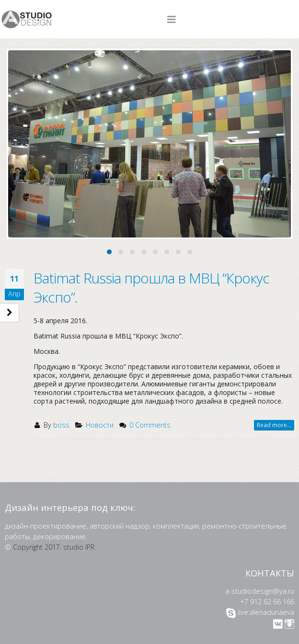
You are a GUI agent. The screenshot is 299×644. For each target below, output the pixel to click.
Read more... (274, 425)
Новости (100, 425)
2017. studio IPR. (70, 547)
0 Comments (150, 425)
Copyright (28, 547)
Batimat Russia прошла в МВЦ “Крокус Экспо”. (151, 288)
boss (61, 425)
